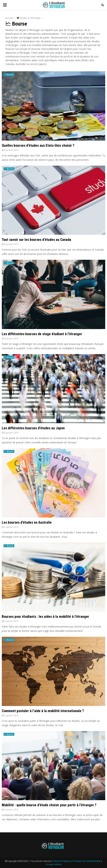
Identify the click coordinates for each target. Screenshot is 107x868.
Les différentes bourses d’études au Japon (33, 428)
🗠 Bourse (9, 75)
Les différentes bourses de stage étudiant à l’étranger (42, 334)
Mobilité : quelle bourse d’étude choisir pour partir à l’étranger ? (49, 805)
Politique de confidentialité (87, 861)
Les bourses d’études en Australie (27, 522)
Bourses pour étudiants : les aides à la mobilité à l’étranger (45, 617)
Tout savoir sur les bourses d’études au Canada (36, 240)
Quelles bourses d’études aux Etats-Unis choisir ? (38, 145)
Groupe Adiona (54, 864)
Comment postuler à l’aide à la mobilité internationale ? (43, 711)
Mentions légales (62, 861)
